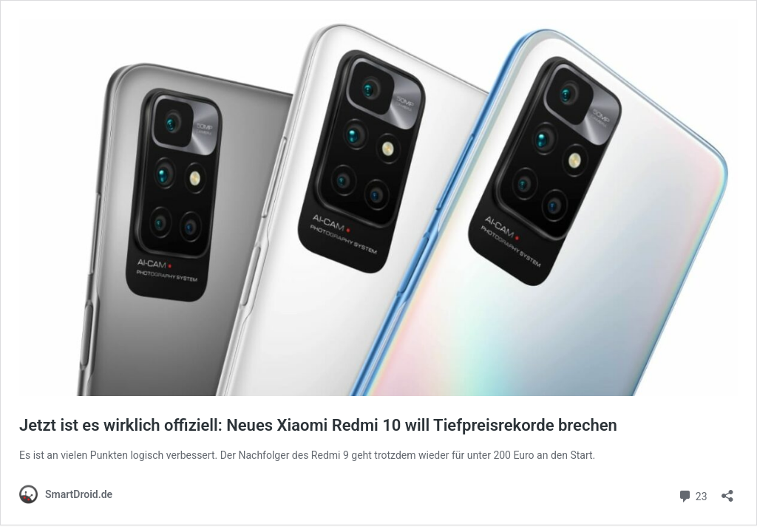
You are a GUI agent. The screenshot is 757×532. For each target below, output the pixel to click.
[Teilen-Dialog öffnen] (727, 491)
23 (692, 495)
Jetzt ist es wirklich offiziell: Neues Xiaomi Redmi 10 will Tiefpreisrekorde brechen (318, 425)
